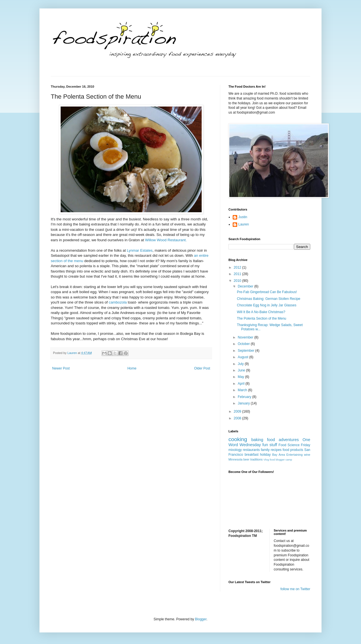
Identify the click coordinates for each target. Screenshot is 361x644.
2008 (238, 418)
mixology (235, 450)
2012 (238, 267)
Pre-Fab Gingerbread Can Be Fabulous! (267, 292)
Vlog (266, 460)
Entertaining (294, 455)
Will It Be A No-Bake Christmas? (261, 312)
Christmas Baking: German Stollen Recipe (269, 299)
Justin (243, 217)
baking (257, 440)
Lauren (244, 224)
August (244, 357)
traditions (256, 459)
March (243, 390)
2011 (238, 274)
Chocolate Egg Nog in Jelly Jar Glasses (267, 305)
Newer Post (61, 368)
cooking (238, 439)
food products (293, 450)
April (242, 384)
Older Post (202, 368)
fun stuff (270, 445)
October (244, 344)
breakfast (251, 455)
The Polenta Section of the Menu (262, 318)
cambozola (118, 302)
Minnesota (235, 459)
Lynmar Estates (140, 250)
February (245, 397)
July (241, 364)
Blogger (201, 619)
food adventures (283, 440)
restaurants (251, 450)
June (242, 370)
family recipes (271, 450)
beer (246, 459)
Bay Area (279, 455)
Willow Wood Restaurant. (166, 240)
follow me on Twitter (295, 589)
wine (307, 455)
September (246, 351)
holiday (265, 455)
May (241, 377)
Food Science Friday (294, 445)
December (246, 286)
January (244, 403)
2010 (238, 281)
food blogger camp (281, 460)
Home (132, 368)
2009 (238, 411)
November (246, 337)
